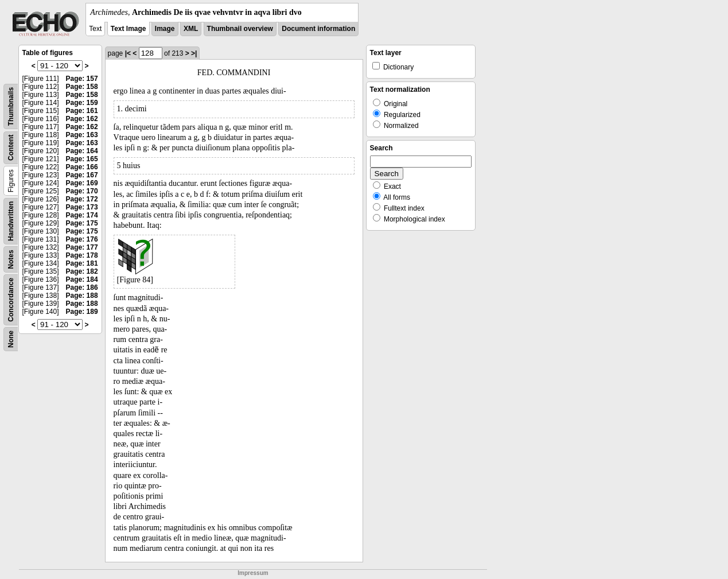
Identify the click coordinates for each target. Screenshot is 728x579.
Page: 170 (82, 191)
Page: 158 (82, 87)
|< (128, 53)
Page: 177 (82, 247)
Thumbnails (11, 106)
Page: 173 (82, 207)
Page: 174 (82, 215)
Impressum (253, 573)
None (11, 339)
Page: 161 (82, 111)
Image (165, 29)
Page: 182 (82, 271)
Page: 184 (82, 279)
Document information (318, 29)
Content (11, 148)
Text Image (129, 29)
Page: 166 (82, 167)
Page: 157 (82, 79)
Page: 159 (82, 103)
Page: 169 (82, 183)
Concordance (11, 300)
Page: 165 (82, 159)
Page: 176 (82, 239)
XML (191, 29)
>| (194, 53)
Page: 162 (82, 119)
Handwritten (11, 221)
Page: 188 (82, 296)
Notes (11, 259)
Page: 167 (82, 175)
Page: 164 (82, 151)
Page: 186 (82, 287)
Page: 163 (82, 135)
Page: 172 (82, 199)
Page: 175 (82, 223)
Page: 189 (82, 312)
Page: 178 (82, 255)
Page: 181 (82, 263)
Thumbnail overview (240, 29)
